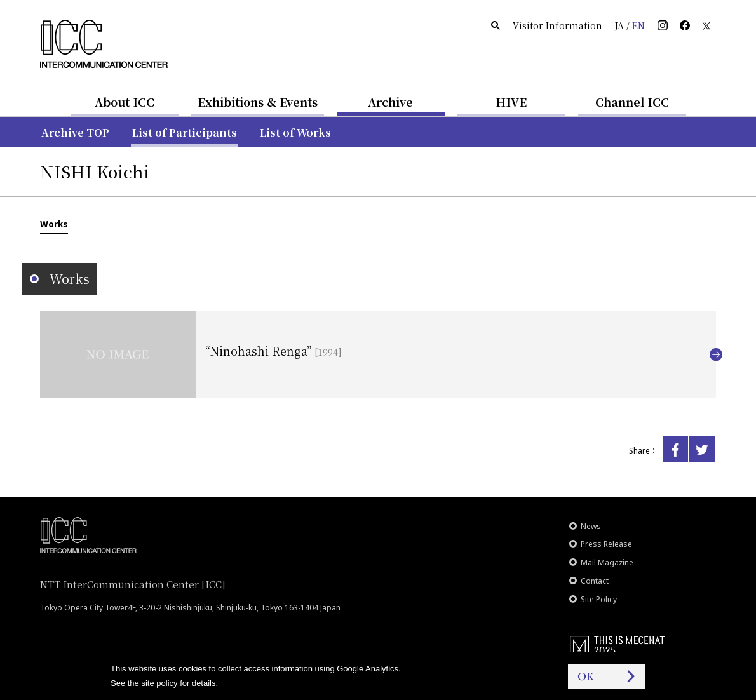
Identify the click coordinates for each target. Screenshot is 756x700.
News (591, 526)
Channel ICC (632, 102)
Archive (390, 102)
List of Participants (185, 132)
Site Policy (599, 599)
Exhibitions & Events (258, 102)
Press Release (606, 544)
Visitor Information (557, 25)
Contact (595, 581)
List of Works (295, 132)
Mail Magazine (607, 562)
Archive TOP (75, 132)
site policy (159, 683)
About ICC (125, 102)
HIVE (511, 102)
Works (54, 224)
